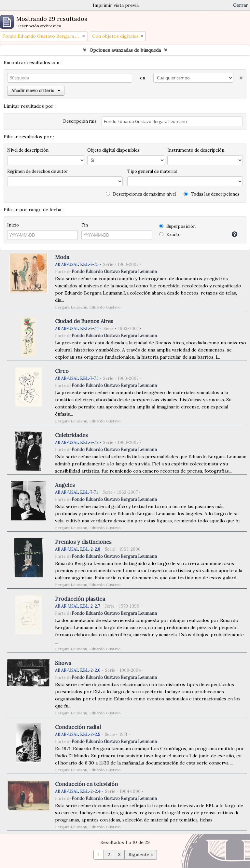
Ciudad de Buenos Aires (84, 321)
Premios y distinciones (83, 542)
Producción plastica (80, 599)
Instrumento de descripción (196, 150)
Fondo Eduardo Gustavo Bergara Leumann (114, 271)
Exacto (170, 234)
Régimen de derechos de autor (38, 171)
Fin (85, 225)
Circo (62, 371)
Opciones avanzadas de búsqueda (125, 50)
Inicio (13, 225)
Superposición (177, 226)
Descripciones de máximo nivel (141, 194)
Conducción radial (78, 727)
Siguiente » (141, 855)
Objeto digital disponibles (113, 150)
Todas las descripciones (212, 194)
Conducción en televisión (86, 784)
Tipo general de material (152, 171)
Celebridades (71, 435)
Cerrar (241, 5)
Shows (63, 663)
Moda (62, 257)
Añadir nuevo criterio (36, 91)
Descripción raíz (80, 121)
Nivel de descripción (28, 150)
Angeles (65, 485)
